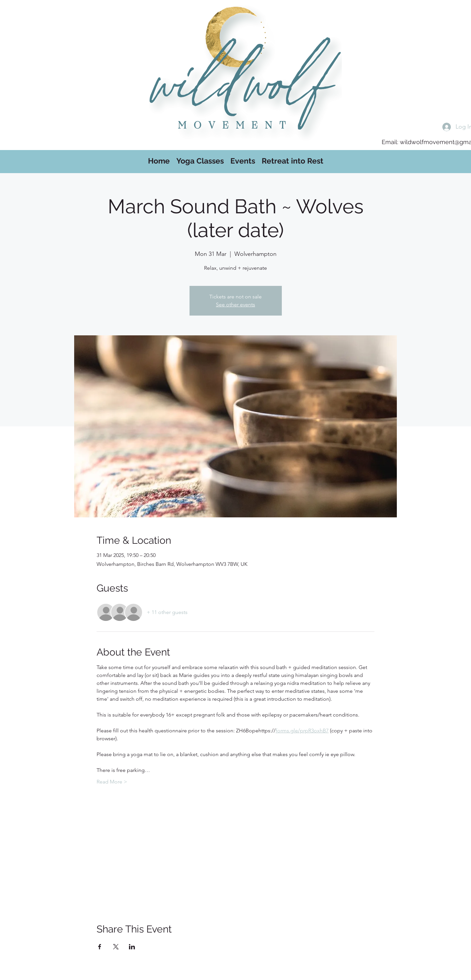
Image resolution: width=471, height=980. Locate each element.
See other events (235, 305)
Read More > (112, 782)
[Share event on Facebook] (100, 947)
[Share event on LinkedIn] (132, 947)
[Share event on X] (116, 947)
